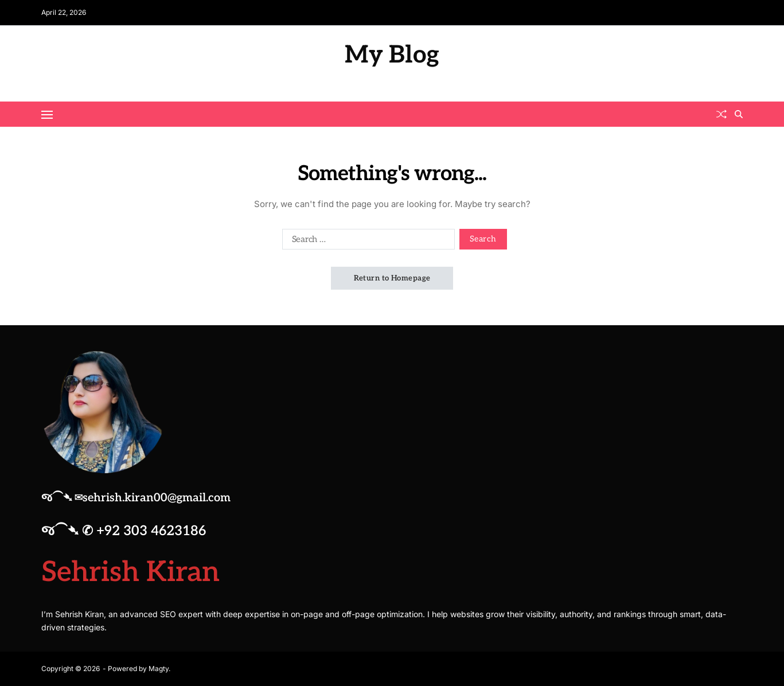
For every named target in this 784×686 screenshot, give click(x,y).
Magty (159, 668)
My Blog (392, 55)
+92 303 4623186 (152, 531)
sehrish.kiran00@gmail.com (157, 498)
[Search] (739, 114)
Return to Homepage (392, 278)
